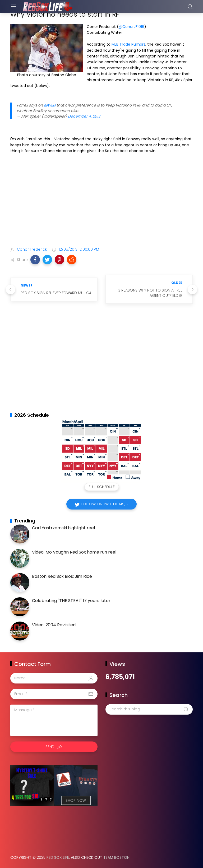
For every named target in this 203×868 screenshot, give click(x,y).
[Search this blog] (149, 709)
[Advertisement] (101, 201)
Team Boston (116, 857)
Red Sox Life (58, 857)
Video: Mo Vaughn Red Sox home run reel (74, 552)
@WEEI (50, 105)
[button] (35, 260)
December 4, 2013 (84, 116)
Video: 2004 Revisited (54, 625)
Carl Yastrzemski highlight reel (63, 528)
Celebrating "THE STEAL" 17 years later (71, 601)
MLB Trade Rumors (128, 44)
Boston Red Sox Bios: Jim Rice (62, 576)
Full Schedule (102, 487)
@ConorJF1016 (132, 27)
